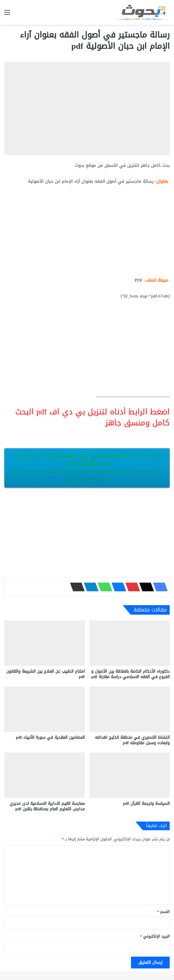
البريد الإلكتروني (155, 936)
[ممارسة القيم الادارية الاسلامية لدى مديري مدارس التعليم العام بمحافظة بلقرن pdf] (45, 775)
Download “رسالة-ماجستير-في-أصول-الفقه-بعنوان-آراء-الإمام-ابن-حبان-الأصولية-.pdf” (87, 467)
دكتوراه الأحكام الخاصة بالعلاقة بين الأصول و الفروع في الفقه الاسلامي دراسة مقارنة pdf (130, 674)
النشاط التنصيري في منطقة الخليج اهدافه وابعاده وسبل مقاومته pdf (132, 740)
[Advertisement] (87, 233)
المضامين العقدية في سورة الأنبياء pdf (50, 737)
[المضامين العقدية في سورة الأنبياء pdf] (45, 709)
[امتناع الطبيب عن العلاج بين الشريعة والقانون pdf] (45, 643)
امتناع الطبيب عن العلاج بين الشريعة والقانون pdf (46, 674)
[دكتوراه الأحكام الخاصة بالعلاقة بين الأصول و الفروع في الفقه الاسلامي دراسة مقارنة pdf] (130, 643)
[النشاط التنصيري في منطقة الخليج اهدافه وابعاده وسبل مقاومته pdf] (130, 709)
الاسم (164, 912)
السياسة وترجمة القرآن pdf (146, 804)
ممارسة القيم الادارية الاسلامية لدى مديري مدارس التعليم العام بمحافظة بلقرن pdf (47, 806)
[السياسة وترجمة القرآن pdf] (130, 775)
